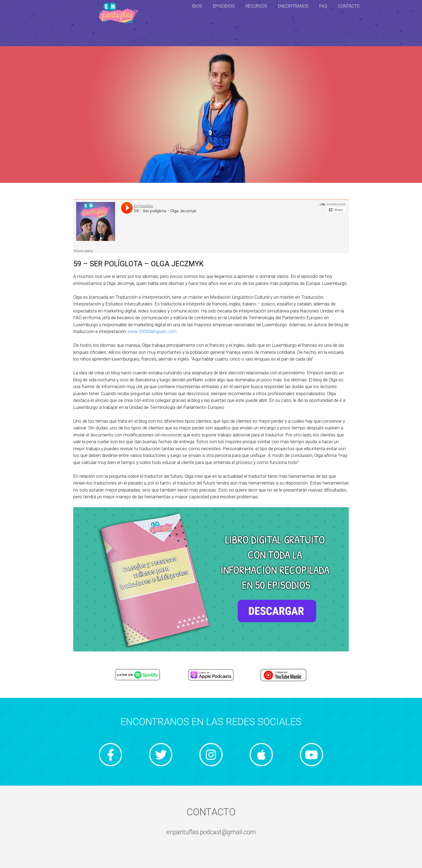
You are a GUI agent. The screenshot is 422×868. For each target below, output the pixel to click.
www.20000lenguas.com (152, 331)
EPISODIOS (224, 6)
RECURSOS (256, 6)
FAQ (323, 6)
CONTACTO (349, 6)
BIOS (197, 6)
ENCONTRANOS (293, 6)
